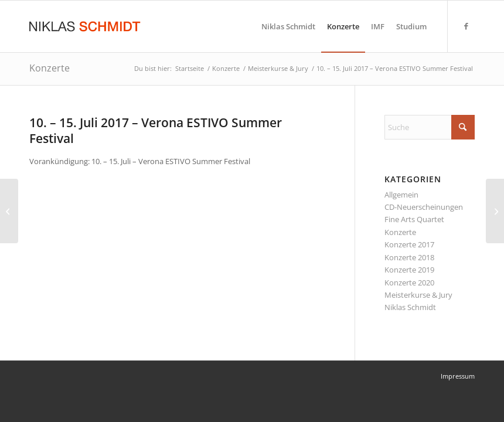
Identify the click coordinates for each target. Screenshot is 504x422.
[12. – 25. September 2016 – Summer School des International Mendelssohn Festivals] (9, 211)
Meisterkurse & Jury (418, 295)
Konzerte (50, 68)
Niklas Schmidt (410, 307)
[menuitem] (288, 26)
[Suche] (430, 127)
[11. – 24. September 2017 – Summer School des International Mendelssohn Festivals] (495, 211)
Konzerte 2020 (409, 283)
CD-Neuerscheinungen (424, 207)
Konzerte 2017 (409, 244)
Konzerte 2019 (409, 270)
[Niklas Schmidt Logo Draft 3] (86, 26)
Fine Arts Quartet (414, 219)
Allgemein (401, 195)
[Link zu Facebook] (466, 26)
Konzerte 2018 (409, 257)
